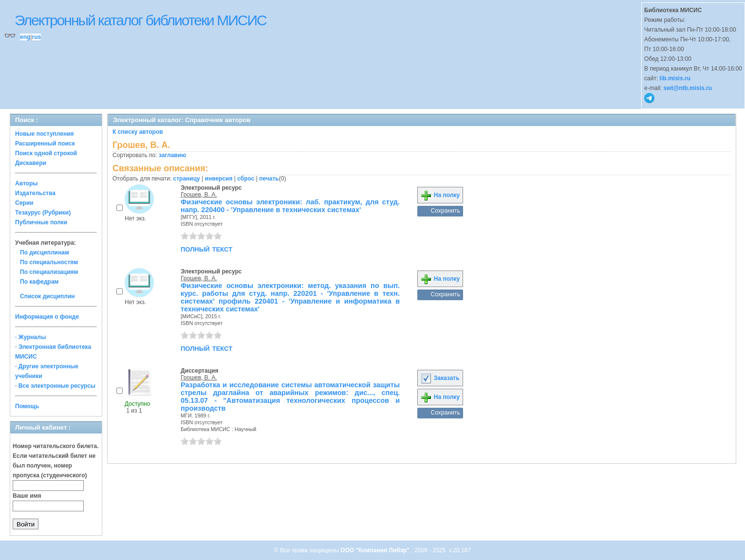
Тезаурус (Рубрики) (43, 213)
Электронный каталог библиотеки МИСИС (140, 20)
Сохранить (445, 211)
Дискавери (31, 163)
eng (25, 37)
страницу (187, 179)
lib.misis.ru (675, 78)
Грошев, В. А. (199, 195)
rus (36, 37)
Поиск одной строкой (46, 153)
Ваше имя (27, 496)
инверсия (219, 179)
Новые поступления (45, 134)
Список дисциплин (47, 296)
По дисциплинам (45, 253)
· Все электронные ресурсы (55, 386)
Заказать (440, 378)
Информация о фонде (47, 317)
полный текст (206, 249)
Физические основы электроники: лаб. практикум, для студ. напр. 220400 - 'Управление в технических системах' (290, 206)
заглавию (172, 155)
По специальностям (49, 262)
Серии (24, 203)
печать (269, 179)
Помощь (27, 406)
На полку (440, 195)
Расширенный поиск (45, 144)
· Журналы (30, 337)
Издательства (35, 193)
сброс (246, 179)
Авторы (27, 183)
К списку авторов (138, 132)
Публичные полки (41, 222)
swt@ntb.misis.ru (688, 88)
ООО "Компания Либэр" (376, 550)
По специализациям (49, 272)
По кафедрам (39, 282)
